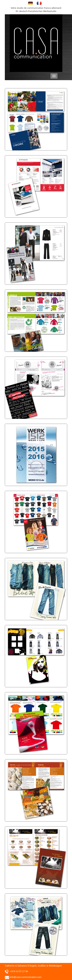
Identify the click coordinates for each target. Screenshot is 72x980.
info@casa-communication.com (26, 977)
